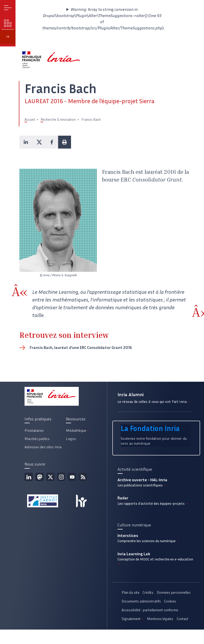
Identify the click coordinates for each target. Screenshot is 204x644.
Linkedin (29, 477)
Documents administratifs (141, 601)
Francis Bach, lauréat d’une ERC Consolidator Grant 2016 (81, 348)
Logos (71, 439)
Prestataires (34, 431)
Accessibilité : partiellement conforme (150, 610)
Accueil (30, 120)
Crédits (148, 593)
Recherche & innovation (58, 120)
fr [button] (8, 37)
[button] (26, 142)
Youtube (72, 477)
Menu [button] (8, 8)
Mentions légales (160, 619)
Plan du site (131, 593)
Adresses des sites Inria (43, 447)
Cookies (170, 601)
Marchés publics (37, 439)
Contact (182, 619)
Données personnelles (174, 593)
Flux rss (83, 477)
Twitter (50, 477)
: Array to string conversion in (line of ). (102, 19)
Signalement (133, 619)
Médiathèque (78, 431)
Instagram (61, 477)
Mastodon (40, 477)
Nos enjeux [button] (8, 23)
